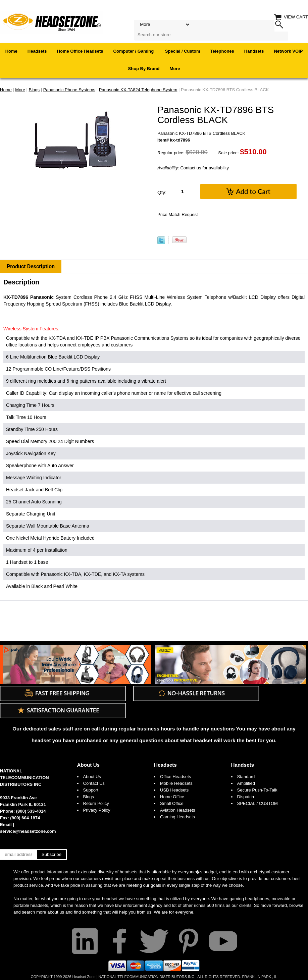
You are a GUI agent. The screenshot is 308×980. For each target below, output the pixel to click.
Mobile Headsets (176, 783)
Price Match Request (178, 214)
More (175, 69)
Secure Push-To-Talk (257, 790)
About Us (89, 765)
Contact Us (94, 783)
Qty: (162, 192)
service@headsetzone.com (28, 831)
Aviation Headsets (178, 810)
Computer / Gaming (134, 51)
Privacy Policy (97, 810)
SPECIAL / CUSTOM (258, 803)
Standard (246, 777)
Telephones (222, 51)
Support (91, 790)
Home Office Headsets (80, 51)
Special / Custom (183, 51)
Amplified (246, 783)
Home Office (172, 797)
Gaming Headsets (177, 817)
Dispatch (246, 797)
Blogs (89, 797)
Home (11, 51)
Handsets (254, 51)
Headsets (37, 51)
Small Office (172, 803)
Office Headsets (175, 777)
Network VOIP (288, 51)
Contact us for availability (193, 168)
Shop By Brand (144, 69)
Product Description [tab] (31, 266)
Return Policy (96, 803)
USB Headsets (174, 790)
